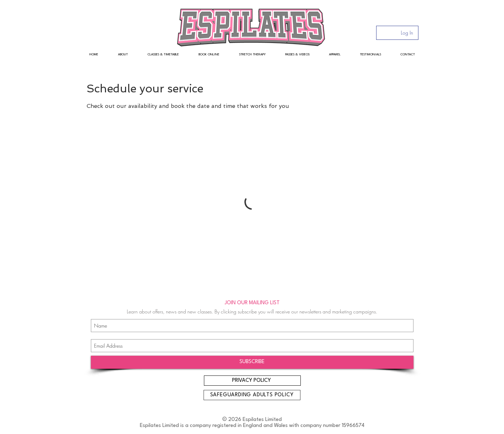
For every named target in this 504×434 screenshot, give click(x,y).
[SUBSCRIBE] (252, 362)
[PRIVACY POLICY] (252, 381)
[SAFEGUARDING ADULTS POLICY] (252, 395)
